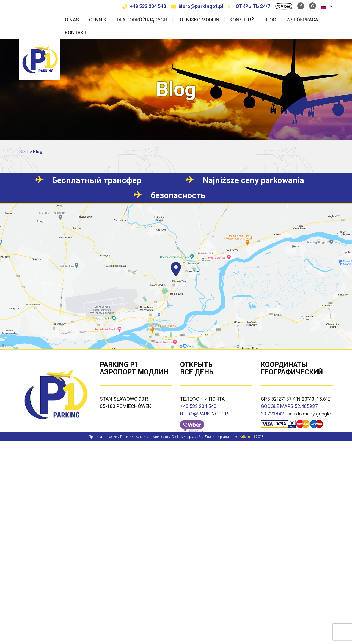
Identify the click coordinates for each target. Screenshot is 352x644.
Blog (270, 20)
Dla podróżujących (142, 20)
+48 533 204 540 (148, 6)
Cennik (98, 20)
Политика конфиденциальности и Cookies (152, 437)
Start (24, 152)
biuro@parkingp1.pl (201, 6)
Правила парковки (103, 437)
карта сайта (195, 437)
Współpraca (302, 20)
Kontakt (76, 33)
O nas (72, 20)
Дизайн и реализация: (230, 437)
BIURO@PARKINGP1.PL (205, 414)
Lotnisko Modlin (199, 20)
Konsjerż (242, 20)
